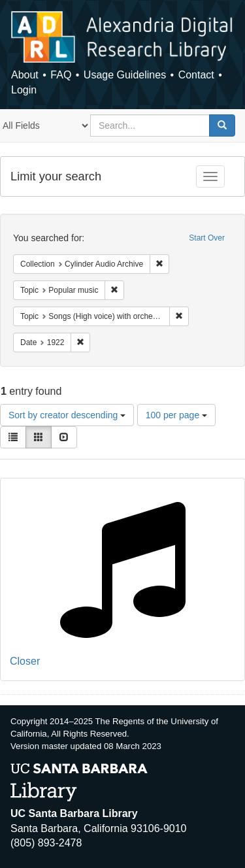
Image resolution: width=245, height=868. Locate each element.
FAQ (61, 75)
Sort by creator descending (67, 415)
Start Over (207, 238)
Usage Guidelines (125, 75)
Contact (196, 75)
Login (24, 90)
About (25, 75)
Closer (25, 661)
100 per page (176, 415)
